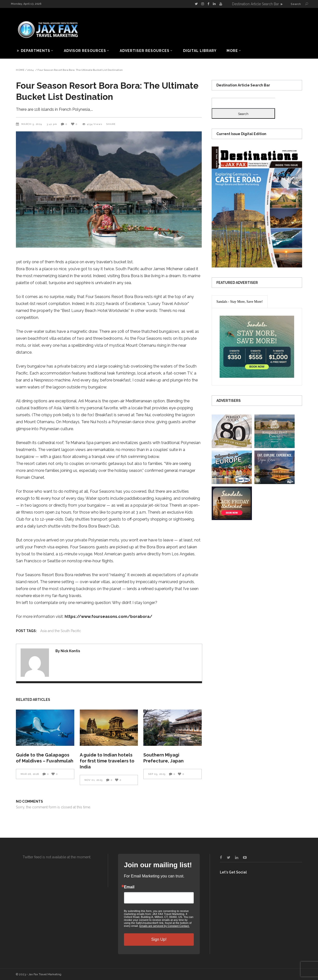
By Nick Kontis (68, 651)
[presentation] (240, 302)
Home (20, 70)
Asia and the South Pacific (61, 631)
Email (129, 887)
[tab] (240, 302)
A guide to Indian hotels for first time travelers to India (107, 761)
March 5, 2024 (32, 124)
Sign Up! (159, 939)
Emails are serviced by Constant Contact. (164, 926)
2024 (31, 70)
